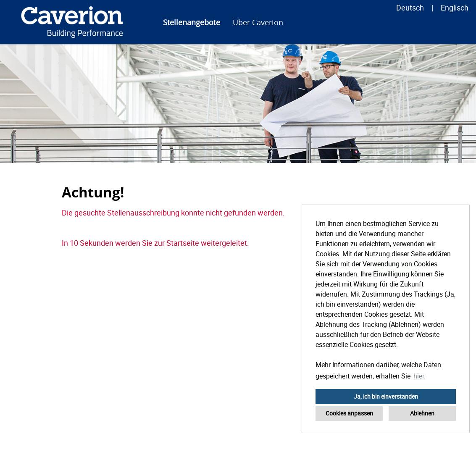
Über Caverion (258, 22)
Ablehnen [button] (422, 413)
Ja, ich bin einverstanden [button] (386, 396)
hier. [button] (419, 376)
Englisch (455, 8)
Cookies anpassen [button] (349, 413)
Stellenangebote (192, 22)
